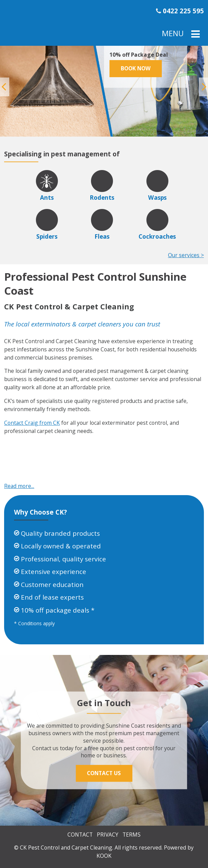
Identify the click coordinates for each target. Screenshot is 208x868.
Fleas (102, 236)
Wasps (157, 198)
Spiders (47, 236)
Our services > (186, 255)
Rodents (102, 198)
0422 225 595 (183, 11)
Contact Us (104, 773)
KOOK (104, 856)
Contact (80, 835)
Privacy (108, 835)
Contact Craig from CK (32, 423)
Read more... (19, 486)
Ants (47, 198)
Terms (132, 835)
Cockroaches (157, 236)
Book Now (136, 68)
